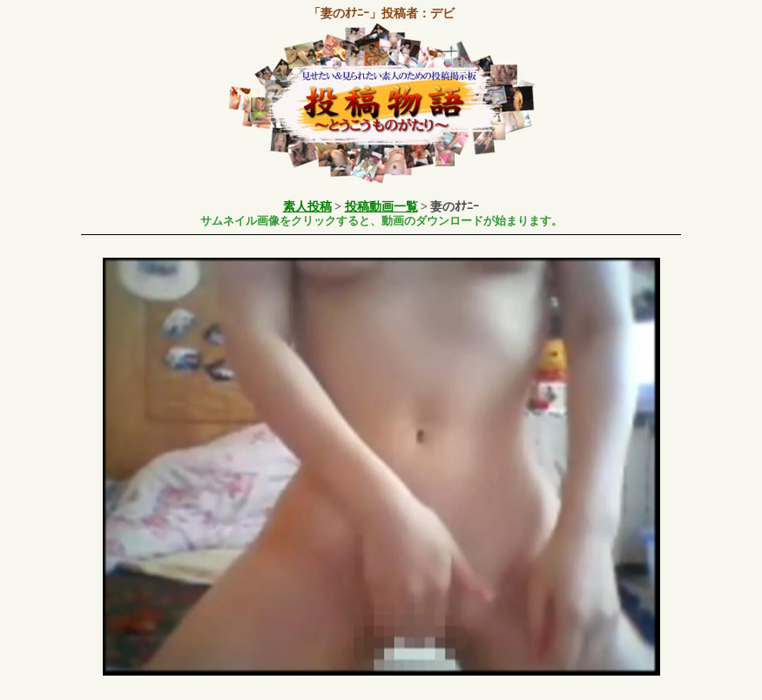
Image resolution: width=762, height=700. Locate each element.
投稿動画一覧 (381, 207)
